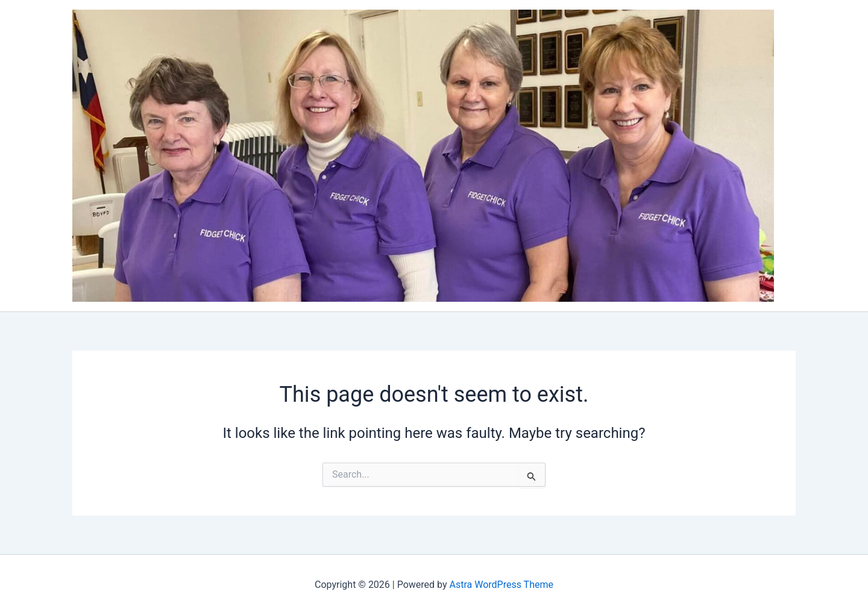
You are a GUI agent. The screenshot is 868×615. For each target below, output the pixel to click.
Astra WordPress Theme (502, 585)
